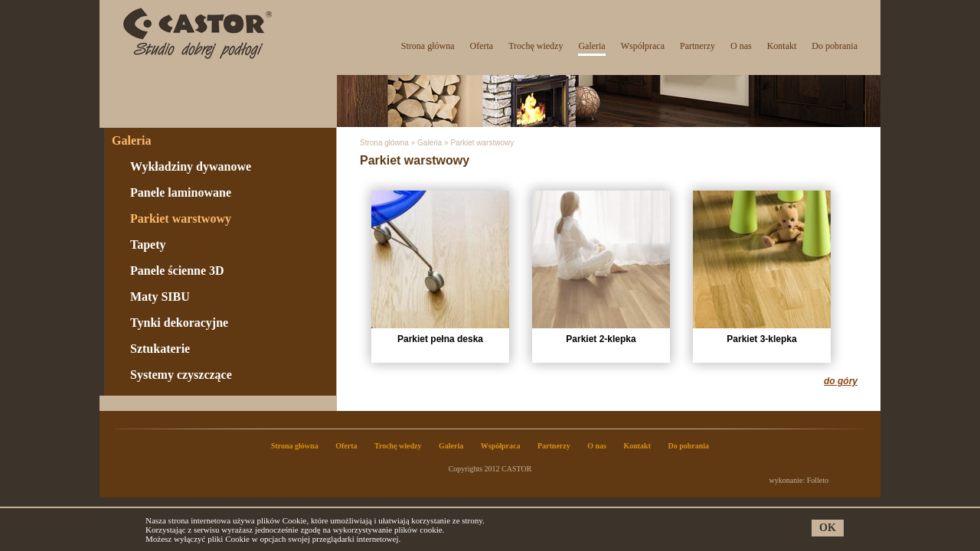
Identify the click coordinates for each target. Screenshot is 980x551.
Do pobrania (835, 46)
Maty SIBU (160, 297)
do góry (841, 381)
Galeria (591, 46)
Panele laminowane (181, 192)
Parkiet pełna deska (440, 267)
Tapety (148, 245)
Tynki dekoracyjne (179, 323)
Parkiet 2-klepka (601, 267)
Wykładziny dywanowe (191, 166)
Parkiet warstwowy (181, 218)
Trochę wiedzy (536, 46)
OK (828, 528)
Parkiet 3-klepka (762, 267)
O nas (741, 46)
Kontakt (782, 46)
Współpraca (643, 46)
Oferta (482, 46)
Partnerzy (697, 46)
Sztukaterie (160, 349)
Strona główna (428, 46)
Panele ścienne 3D (177, 271)
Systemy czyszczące (181, 375)
